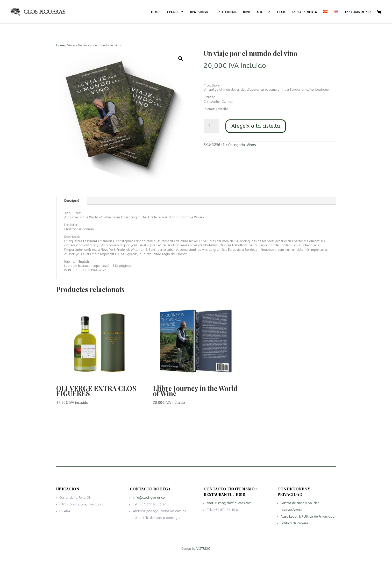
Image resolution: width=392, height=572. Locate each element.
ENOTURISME (227, 12)
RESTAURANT (200, 12)
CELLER (173, 12)
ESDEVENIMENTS (304, 12)
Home (60, 45)
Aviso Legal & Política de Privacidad (307, 518)
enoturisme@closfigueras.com (229, 505)
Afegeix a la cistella (256, 126)
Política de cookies (295, 524)
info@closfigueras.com (151, 500)
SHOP (261, 12)
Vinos (71, 45)
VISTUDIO (204, 549)
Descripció (72, 201)
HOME (156, 12)
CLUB (281, 12)
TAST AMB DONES (358, 12)
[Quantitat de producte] (211, 126)
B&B (247, 12)
